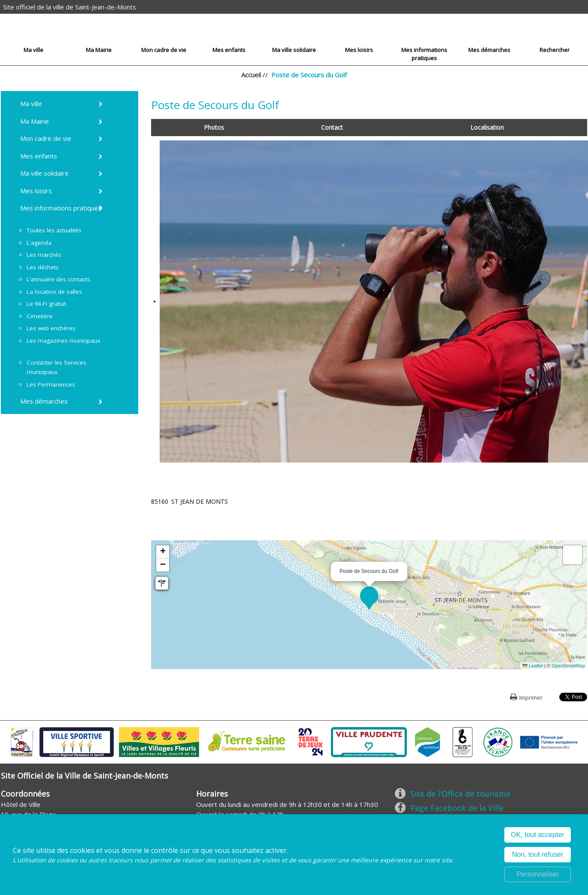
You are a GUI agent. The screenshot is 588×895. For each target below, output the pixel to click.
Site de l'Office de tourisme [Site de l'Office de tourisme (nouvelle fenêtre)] (460, 794)
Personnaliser (538, 874)
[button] (369, 596)
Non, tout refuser (538, 854)
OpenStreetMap (568, 666)
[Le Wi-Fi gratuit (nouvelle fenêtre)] (48, 304)
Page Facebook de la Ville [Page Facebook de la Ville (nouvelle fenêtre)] (457, 808)
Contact (332, 127)
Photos (214, 127)
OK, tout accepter (538, 835)
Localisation (487, 127)
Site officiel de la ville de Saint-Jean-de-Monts (70, 7)
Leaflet (533, 666)
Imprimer (531, 697)
